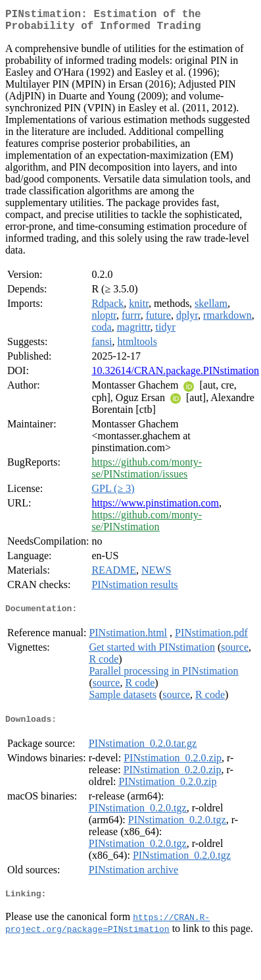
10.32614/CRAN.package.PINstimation (175, 376)
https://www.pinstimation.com (155, 508)
